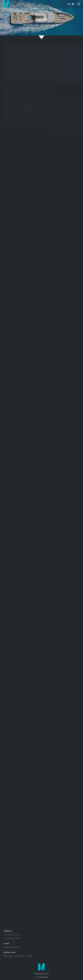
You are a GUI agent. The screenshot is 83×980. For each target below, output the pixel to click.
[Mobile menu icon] (79, 4)
